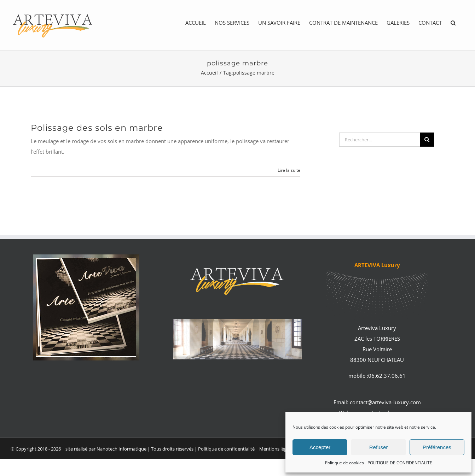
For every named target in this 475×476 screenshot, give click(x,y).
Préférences (437, 447)
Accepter (320, 447)
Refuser (379, 447)
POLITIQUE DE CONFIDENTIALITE (400, 463)
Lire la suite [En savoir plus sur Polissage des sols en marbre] (289, 170)
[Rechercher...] (380, 140)
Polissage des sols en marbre (97, 128)
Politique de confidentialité (226, 449)
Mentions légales (277, 449)
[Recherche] (427, 140)
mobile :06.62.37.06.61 (377, 376)
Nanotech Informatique (121, 449)
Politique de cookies (344, 463)
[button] (453, 23)
